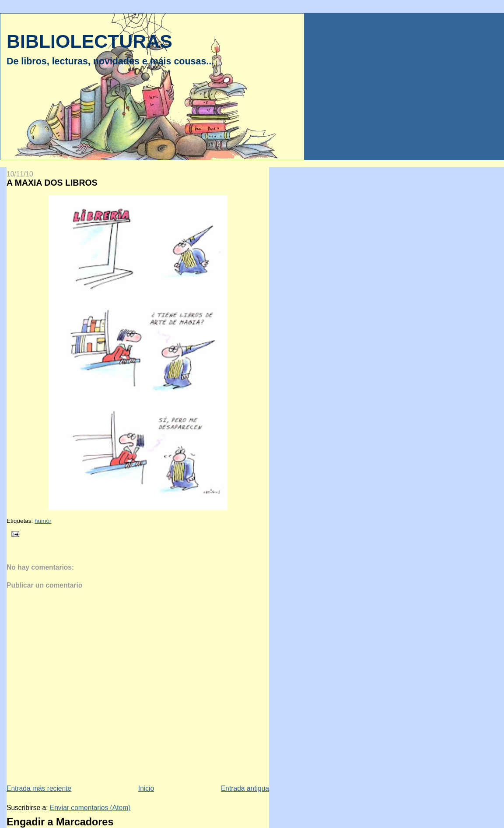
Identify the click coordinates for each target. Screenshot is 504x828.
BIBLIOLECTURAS (89, 41)
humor (43, 521)
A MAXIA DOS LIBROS (52, 183)
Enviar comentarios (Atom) (90, 808)
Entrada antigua (245, 788)
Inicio (146, 788)
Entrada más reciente (39, 788)
